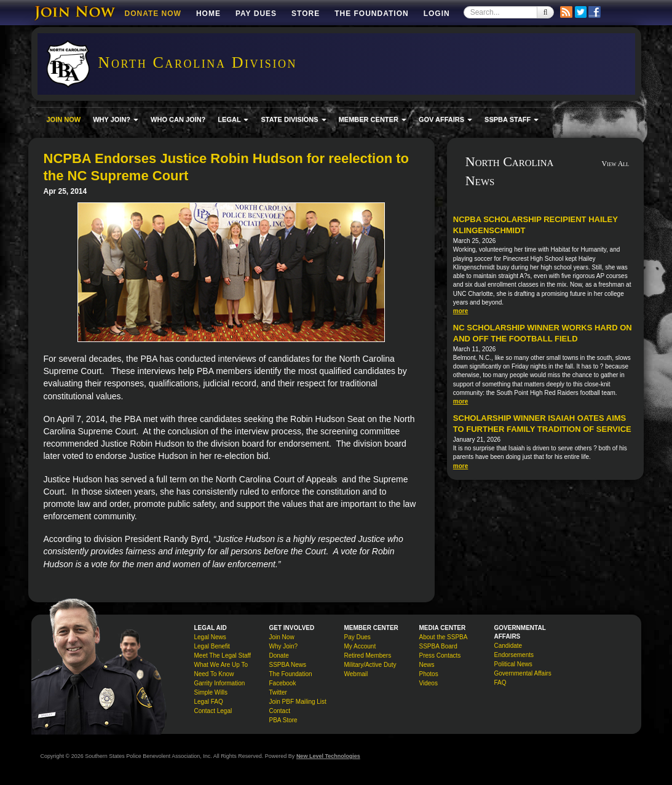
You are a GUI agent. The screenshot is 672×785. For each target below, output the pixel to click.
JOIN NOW (64, 119)
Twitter (278, 692)
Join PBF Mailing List (298, 702)
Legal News (210, 637)
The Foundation (371, 14)
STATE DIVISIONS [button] (293, 119)
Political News (513, 664)
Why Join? (284, 646)
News (427, 665)
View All (616, 164)
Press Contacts (440, 655)
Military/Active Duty (370, 665)
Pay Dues (256, 14)
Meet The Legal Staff (223, 655)
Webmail (356, 674)
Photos (429, 674)
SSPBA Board (438, 646)
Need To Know (214, 674)
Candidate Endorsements (514, 650)
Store (306, 14)
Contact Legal (213, 711)
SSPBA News (288, 665)
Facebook (283, 683)
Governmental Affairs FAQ (523, 678)
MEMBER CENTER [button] (373, 119)
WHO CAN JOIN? (178, 119)
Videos (429, 683)
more (461, 311)
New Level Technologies (328, 756)
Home (208, 14)
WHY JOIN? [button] (116, 119)
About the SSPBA (444, 637)
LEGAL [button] (233, 119)
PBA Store (283, 720)
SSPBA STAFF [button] (512, 119)
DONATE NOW (153, 14)
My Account (360, 646)
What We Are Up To (221, 665)
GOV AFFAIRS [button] (445, 119)
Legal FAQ (209, 702)
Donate (279, 655)
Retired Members (368, 655)
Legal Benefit (212, 646)
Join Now (282, 637)
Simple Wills (211, 692)
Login (437, 14)
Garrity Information (220, 683)
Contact (280, 711)
